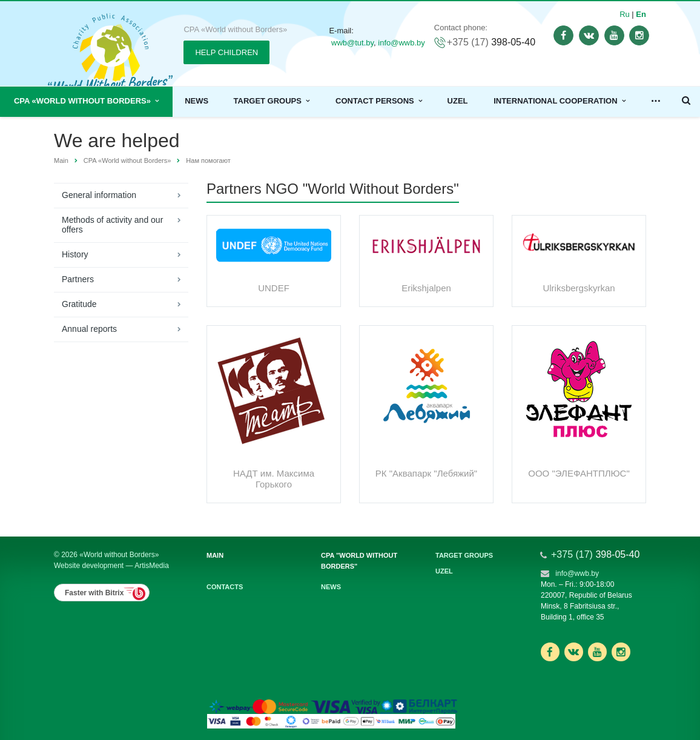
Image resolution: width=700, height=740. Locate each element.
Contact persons (379, 101)
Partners (78, 279)
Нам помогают (208, 160)
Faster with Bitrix (94, 593)
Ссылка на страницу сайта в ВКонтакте (573, 651)
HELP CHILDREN (226, 52)
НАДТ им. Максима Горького (274, 479)
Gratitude (79, 304)
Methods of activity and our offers (112, 225)
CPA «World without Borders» (86, 101)
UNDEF (274, 288)
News (196, 101)
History (75, 254)
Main (61, 160)
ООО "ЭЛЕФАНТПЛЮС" (579, 473)
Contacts (225, 587)
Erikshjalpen (426, 288)
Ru (625, 14)
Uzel (458, 101)
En (641, 14)
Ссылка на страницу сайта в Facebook (550, 652)
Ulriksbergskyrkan (579, 288)
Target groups (272, 101)
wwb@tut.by (352, 43)
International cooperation (560, 101)
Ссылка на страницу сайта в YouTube (597, 652)
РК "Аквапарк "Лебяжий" (426, 473)
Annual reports (89, 329)
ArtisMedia (152, 566)
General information (99, 195)
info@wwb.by (401, 43)
